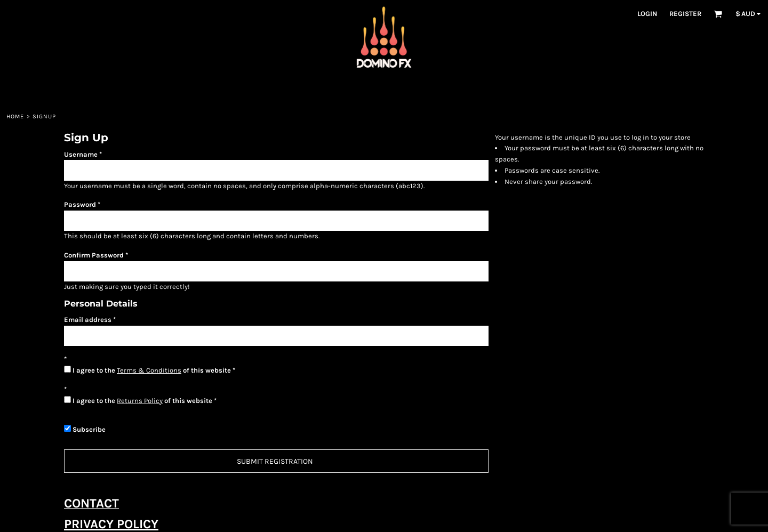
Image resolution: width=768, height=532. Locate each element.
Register (685, 14)
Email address (88, 320)
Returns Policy (140, 401)
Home (15, 116)
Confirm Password (94, 255)
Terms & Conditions (149, 370)
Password (80, 204)
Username (81, 154)
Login (647, 14)
